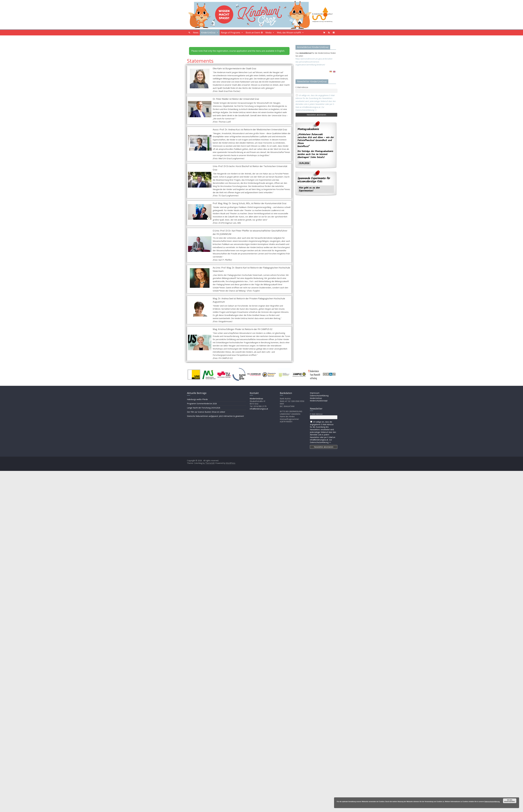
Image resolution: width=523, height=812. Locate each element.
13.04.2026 (304, 163)
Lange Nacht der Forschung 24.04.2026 (204, 408)
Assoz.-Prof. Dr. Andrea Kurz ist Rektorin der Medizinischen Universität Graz (250, 130)
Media (270, 33)
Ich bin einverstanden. (510, 801)
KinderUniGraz (210, 33)
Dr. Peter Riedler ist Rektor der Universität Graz (236, 99)
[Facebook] (334, 33)
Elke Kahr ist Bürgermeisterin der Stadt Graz (235, 68)
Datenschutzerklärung (319, 396)
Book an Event (253, 33)
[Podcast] (329, 33)
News (196, 33)
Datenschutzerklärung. (492, 802)
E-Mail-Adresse (302, 87)
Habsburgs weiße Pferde (197, 399)
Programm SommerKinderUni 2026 (202, 404)
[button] (189, 33)
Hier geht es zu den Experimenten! (309, 189)
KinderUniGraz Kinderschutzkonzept (319, 399)
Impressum (315, 393)
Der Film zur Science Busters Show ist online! (206, 412)
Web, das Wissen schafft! (290, 33)
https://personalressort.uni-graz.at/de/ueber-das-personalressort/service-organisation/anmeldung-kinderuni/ (314, 62)
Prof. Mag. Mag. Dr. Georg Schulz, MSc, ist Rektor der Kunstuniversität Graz (250, 203)
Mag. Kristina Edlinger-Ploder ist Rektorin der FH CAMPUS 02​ (243, 329)
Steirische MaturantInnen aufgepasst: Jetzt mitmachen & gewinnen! (215, 416)
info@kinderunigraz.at (259, 409)
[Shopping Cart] (324, 33)
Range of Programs (232, 33)
